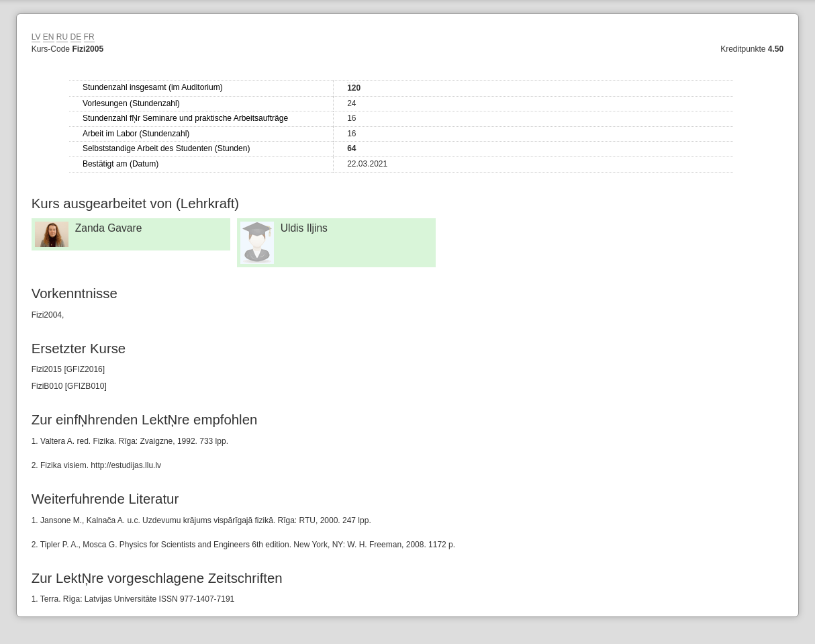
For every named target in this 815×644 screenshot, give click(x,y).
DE (76, 37)
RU (62, 37)
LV (36, 37)
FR (89, 37)
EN (49, 37)
